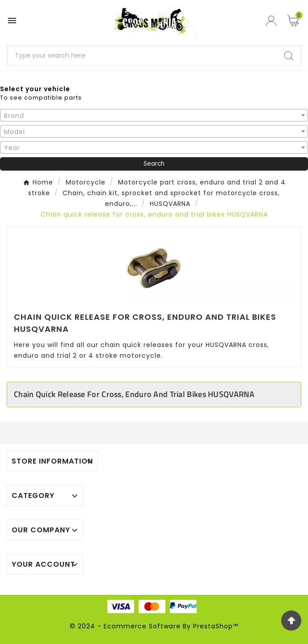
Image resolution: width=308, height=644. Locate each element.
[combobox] (154, 115)
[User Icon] (272, 21)
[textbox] (154, 116)
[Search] (142, 56)
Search (154, 164)
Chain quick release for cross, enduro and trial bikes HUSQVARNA (134, 394)
